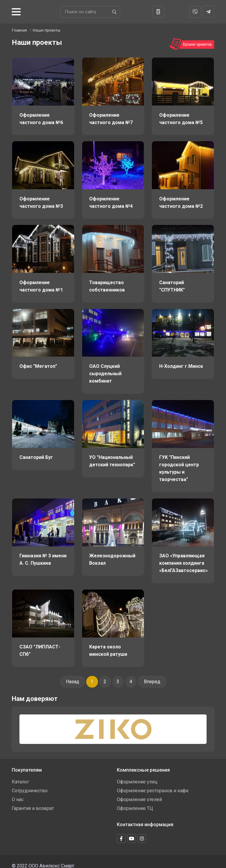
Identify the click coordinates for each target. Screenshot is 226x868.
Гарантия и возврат (33, 804)
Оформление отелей (139, 795)
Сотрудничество (30, 786)
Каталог (20, 777)
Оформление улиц (137, 777)
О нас (18, 795)
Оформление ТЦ (135, 804)
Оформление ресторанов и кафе (153, 786)
